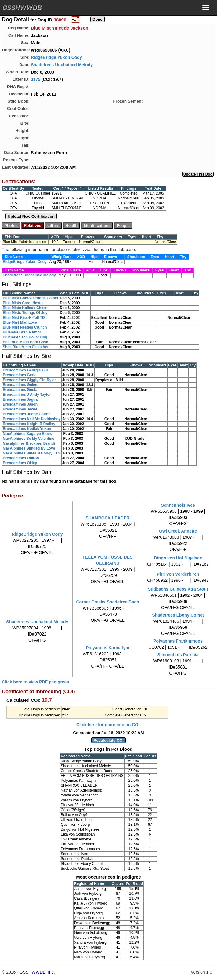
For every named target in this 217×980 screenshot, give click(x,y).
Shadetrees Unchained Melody (62, 65)
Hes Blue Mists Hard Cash (25, 342)
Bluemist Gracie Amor (22, 332)
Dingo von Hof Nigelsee (178, 558)
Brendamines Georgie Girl (25, 370)
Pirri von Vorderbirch (178, 574)
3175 (36, 79)
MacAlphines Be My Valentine (29, 439)
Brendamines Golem (21, 385)
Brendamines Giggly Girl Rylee (30, 380)
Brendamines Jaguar (21, 399)
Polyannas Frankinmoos (178, 641)
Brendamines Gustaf (21, 390)
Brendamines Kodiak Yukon (27, 429)
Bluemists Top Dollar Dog (25, 337)
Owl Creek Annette (178, 531)
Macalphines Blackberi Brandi (29, 443)
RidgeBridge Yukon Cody (56, 57)
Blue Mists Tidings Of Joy (25, 313)
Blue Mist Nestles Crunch (25, 327)
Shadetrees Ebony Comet (178, 615)
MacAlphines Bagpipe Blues (27, 434)
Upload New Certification (31, 216)
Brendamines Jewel (20, 409)
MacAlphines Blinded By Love (29, 448)
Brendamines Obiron (21, 458)
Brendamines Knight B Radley (29, 424)
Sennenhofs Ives (178, 505)
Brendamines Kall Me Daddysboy (32, 419)
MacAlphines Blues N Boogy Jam (32, 453)
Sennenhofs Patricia (178, 655)
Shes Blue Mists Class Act (26, 347)
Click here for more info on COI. (108, 725)
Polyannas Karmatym (107, 648)
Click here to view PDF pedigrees (35, 682)
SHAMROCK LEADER (108, 518)
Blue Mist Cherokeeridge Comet (30, 298)
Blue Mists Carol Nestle (23, 303)
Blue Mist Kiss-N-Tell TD (24, 318)
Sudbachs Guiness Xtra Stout (178, 589)
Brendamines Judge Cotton (27, 414)
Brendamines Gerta (20, 375)
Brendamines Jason (20, 404)
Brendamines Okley (20, 463)
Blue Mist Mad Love (20, 322)
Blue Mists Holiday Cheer (25, 308)
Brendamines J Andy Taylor (27, 395)
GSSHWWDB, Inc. (37, 972)
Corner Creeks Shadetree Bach (107, 602)
